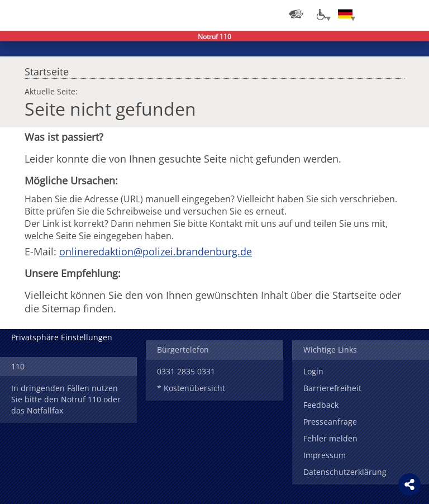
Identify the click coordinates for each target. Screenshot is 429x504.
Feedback (321, 405)
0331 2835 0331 (186, 371)
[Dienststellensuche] (296, 14)
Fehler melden (330, 438)
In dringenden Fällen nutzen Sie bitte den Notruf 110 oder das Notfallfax (66, 399)
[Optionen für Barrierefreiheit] (321, 14)
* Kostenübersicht (191, 388)
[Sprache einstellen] (345, 14)
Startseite (47, 69)
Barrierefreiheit (332, 388)
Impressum (325, 455)
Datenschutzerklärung (345, 472)
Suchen (390, 14)
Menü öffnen (412, 14)
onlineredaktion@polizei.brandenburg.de (156, 251)
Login (313, 371)
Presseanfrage (330, 422)
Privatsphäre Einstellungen (62, 337)
